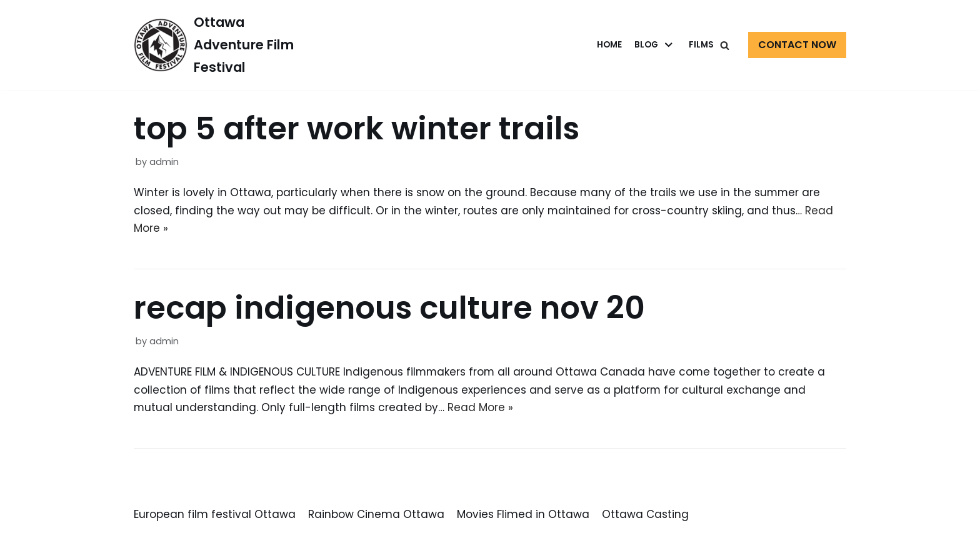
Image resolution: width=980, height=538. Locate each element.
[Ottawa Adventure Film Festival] (216, 45)
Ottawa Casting (645, 516)
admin (164, 162)
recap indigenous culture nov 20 (389, 309)
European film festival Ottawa (215, 516)
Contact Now (797, 45)
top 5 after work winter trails (357, 129)
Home (609, 45)
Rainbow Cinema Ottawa (376, 516)
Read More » (482, 409)
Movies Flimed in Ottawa (523, 516)
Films (701, 45)
